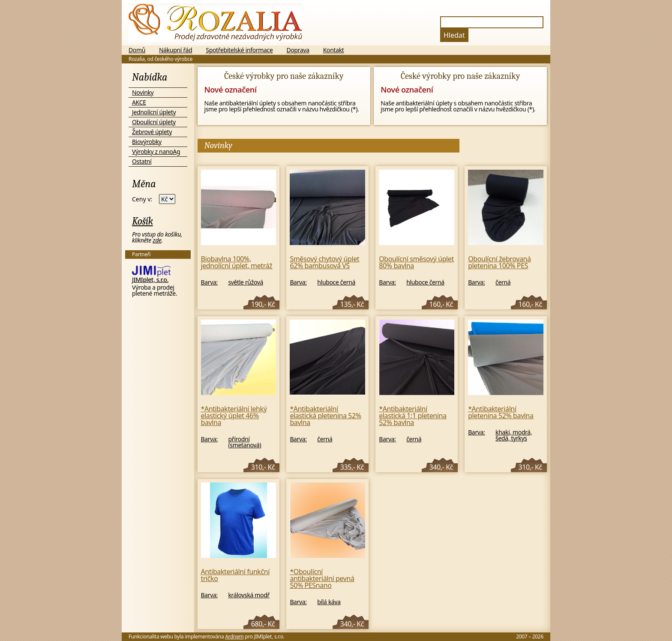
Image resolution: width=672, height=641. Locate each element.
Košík (142, 221)
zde (157, 240)
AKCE (139, 102)
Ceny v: (142, 199)
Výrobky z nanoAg (156, 151)
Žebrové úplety (152, 132)
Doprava (298, 50)
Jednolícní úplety (154, 112)
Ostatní (142, 161)
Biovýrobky (147, 142)
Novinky (143, 92)
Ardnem (234, 637)
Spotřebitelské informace (239, 50)
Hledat (454, 35)
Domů (137, 50)
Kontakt (334, 50)
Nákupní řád (175, 50)
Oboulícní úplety (154, 122)
